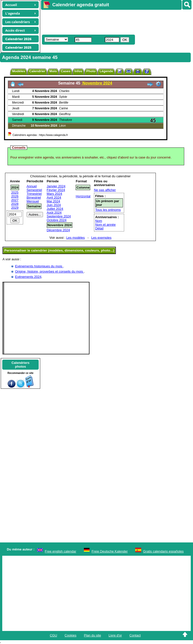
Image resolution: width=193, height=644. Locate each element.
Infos (78, 71)
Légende (106, 71)
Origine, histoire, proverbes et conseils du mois (50, 271)
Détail (99, 228)
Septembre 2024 (59, 216)
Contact (135, 635)
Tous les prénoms (108, 210)
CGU (53, 635)
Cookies (70, 635)
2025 (15, 192)
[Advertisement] (115, 22)
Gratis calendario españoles (163, 551)
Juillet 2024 (55, 209)
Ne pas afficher (105, 190)
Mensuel (33, 201)
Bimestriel (34, 197)
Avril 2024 (54, 197)
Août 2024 (54, 213)
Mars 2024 (54, 194)
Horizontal (83, 196)
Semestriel (34, 190)
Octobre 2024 (57, 220)
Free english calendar (60, 551)
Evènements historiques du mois (39, 266)
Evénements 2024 (28, 277)
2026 (15, 196)
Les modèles (76, 238)
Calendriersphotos (21, 365)
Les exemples (101, 238)
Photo (91, 71)
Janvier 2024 (56, 186)
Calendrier (37, 71)
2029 (15, 208)
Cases (66, 71)
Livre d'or (115, 635)
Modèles (19, 71)
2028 (15, 204)
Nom (99, 221)
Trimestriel (34, 194)
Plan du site (92, 635)
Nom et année (106, 225)
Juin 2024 (54, 205)
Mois (53, 71)
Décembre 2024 (58, 230)
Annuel (32, 186)
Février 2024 (56, 190)
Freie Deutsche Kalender (110, 551)
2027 (15, 200)
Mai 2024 (53, 201)
